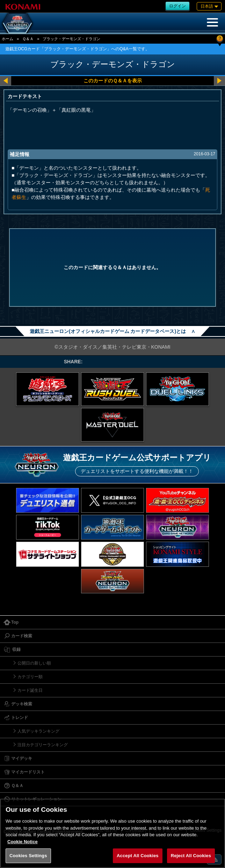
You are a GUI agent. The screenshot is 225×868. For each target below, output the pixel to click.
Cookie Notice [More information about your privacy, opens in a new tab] (23, 842)
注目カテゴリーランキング (43, 745)
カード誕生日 (30, 690)
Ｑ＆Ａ (28, 39)
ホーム (8, 39)
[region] (112, 833)
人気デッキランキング (38, 731)
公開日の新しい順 (34, 663)
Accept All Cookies (138, 856)
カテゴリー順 (30, 677)
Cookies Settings (28, 856)
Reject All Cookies (191, 856)
